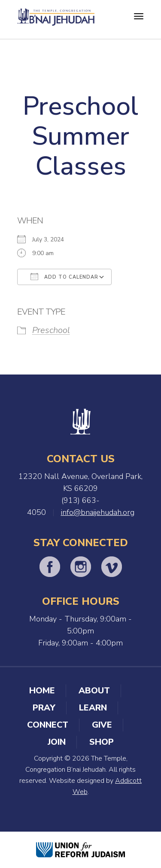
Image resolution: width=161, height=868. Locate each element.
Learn (93, 708)
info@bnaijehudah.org (98, 512)
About (94, 691)
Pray (44, 708)
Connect (48, 725)
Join (57, 742)
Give (102, 725)
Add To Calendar (64, 276)
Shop (102, 742)
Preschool (51, 330)
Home (42, 691)
